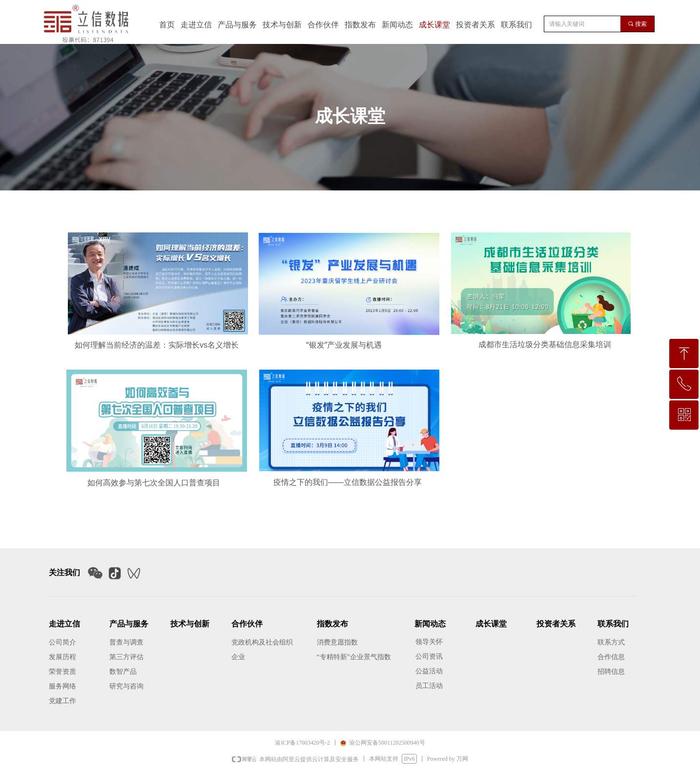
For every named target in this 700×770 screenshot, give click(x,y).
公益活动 (429, 671)
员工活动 (429, 686)
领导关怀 (429, 642)
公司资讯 (429, 656)
